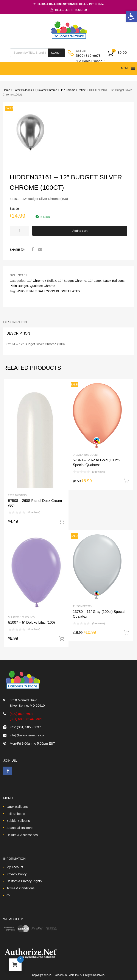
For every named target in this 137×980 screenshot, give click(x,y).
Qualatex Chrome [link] (46, 90)
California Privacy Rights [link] (24, 881)
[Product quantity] (19, 231)
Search (56, 53)
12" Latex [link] (95, 281)
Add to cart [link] (62, 521)
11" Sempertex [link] (83, 606)
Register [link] (81, 10)
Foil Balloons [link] (16, 814)
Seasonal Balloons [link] (20, 828)
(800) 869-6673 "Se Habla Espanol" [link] (87, 58)
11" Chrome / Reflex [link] (73, 90)
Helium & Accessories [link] (22, 835)
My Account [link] (15, 867)
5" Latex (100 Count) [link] (86, 455)
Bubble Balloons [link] (18, 821)
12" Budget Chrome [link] (72, 281)
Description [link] (15, 322)
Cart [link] (9, 895)
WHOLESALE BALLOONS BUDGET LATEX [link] (49, 291)
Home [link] (6, 90)
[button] (125, 68)
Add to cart (80, 231)
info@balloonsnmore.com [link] (28, 735)
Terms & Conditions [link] (20, 888)
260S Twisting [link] (17, 495)
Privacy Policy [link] (16, 874)
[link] (131, 16)
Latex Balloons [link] (23, 90)
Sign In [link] (69, 10)
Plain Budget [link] (19, 286)
